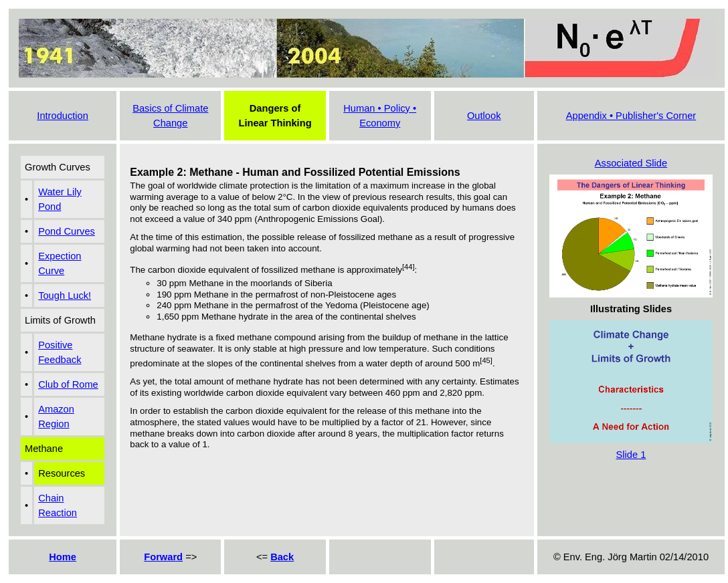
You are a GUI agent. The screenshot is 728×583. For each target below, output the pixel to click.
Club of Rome (68, 384)
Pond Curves (67, 231)
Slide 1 (631, 455)
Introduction (63, 116)
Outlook (484, 116)
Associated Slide (631, 163)
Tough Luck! (65, 296)
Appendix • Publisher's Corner (631, 116)
